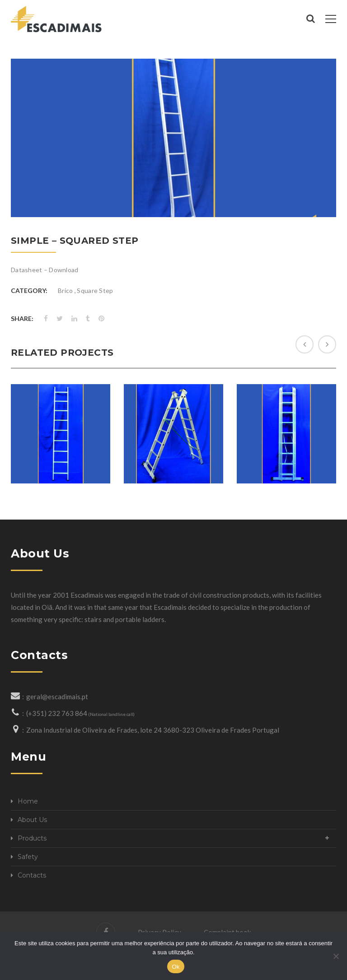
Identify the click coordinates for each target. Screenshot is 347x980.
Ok (176, 967)
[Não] (336, 956)
